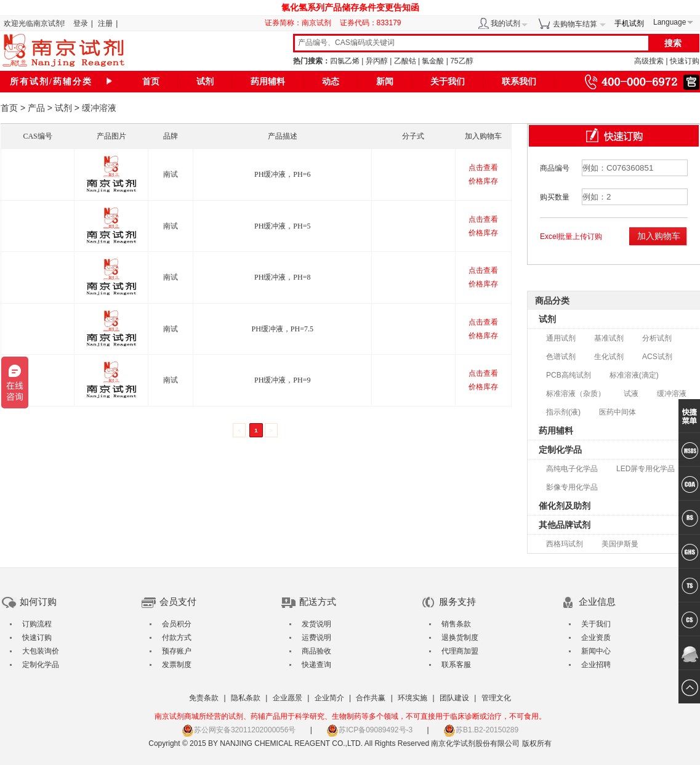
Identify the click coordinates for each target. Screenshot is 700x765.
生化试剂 (609, 357)
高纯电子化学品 (572, 469)
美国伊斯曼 (620, 544)
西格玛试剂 (565, 544)
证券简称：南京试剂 (301, 23)
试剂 (205, 82)
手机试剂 (629, 23)
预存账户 (177, 651)
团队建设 (454, 698)
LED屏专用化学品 (646, 469)
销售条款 (456, 624)
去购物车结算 (575, 24)
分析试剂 (657, 338)
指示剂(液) (563, 412)
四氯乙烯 (345, 61)
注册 (105, 23)
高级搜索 (649, 61)
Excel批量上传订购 (571, 237)
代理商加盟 (460, 651)
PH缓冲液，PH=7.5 (283, 329)
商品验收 (316, 651)
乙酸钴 (405, 61)
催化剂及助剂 (565, 506)
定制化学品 (560, 450)
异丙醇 (377, 61)
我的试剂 (505, 23)
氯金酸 (433, 61)
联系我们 (519, 82)
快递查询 (316, 665)
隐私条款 (246, 698)
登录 (81, 23)
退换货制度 (460, 637)
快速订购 (685, 61)
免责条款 (204, 698)
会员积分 (177, 624)
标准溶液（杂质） (576, 394)
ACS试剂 (657, 357)
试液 (631, 394)
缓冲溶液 (672, 394)
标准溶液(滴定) (634, 375)
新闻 (385, 82)
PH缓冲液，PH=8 (282, 277)
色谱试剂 (561, 357)
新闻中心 (596, 651)
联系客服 (456, 665)
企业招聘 (596, 665)
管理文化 (496, 698)
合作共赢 (371, 698)
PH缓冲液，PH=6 (282, 174)
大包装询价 (41, 651)
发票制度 (177, 665)
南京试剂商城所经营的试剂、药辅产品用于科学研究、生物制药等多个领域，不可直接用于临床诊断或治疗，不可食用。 (350, 716)
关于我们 (448, 82)
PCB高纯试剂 (569, 375)
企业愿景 (288, 698)
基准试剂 (609, 338)
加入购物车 (659, 236)
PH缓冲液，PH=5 (282, 226)
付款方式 (177, 637)
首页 (151, 82)
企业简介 (329, 698)
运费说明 (316, 637)
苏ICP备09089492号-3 (369, 730)
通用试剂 (561, 338)
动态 (331, 82)
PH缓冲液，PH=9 (282, 380)
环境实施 (412, 698)
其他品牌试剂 (565, 525)
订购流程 (37, 624)
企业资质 (596, 637)
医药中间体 (618, 412)
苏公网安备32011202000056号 (239, 730)
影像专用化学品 (572, 487)
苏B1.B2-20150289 (481, 730)
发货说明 (316, 624)
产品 (36, 108)
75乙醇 (461, 61)
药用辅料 (268, 82)
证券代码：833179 (371, 23)
